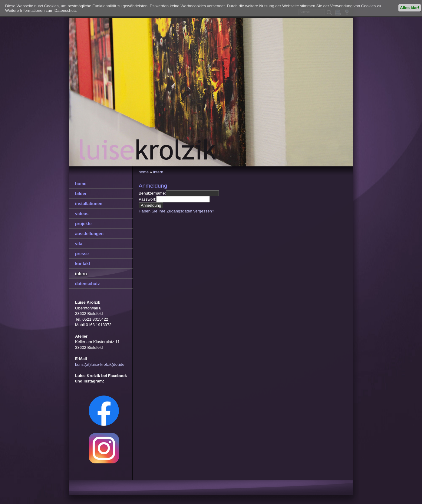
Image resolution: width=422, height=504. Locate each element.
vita (79, 244)
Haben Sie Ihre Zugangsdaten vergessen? (176, 211)
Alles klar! (410, 8)
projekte (83, 224)
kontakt (83, 264)
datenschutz (87, 284)
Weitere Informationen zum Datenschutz (41, 10)
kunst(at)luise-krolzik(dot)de (100, 364)
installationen (89, 204)
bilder (81, 194)
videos (82, 214)
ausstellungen (89, 234)
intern (158, 172)
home (144, 172)
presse (82, 254)
